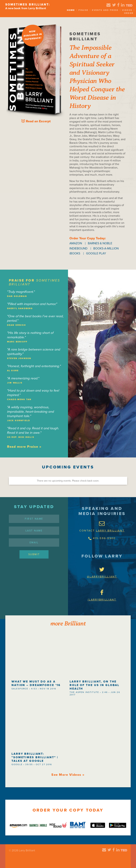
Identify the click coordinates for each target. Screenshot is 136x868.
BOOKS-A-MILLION (106, 248)
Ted (129, 5)
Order (129, 13)
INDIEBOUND (78, 248)
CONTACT (102, 524)
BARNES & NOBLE (100, 243)
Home (71, 10)
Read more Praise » (24, 447)
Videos (127, 10)
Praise (83, 10)
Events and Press (105, 10)
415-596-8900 (102, 538)
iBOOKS (75, 253)
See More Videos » (68, 775)
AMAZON (76, 243)
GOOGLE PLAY (96, 253)
